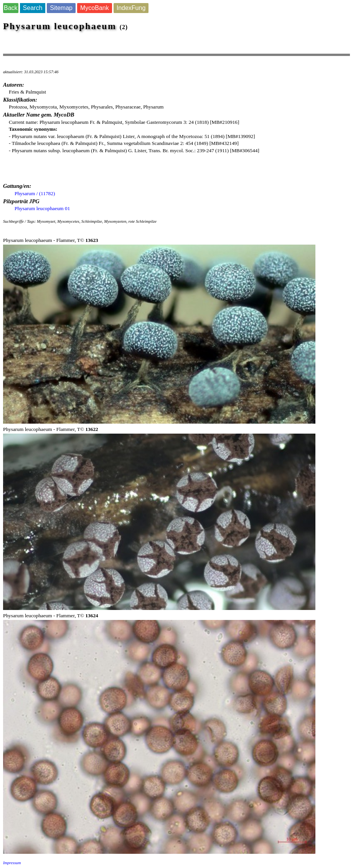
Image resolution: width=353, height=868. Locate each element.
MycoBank (95, 8)
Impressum (12, 863)
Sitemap (61, 8)
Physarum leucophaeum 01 (42, 208)
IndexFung (131, 8)
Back (11, 8)
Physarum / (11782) (35, 193)
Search (33, 8)
